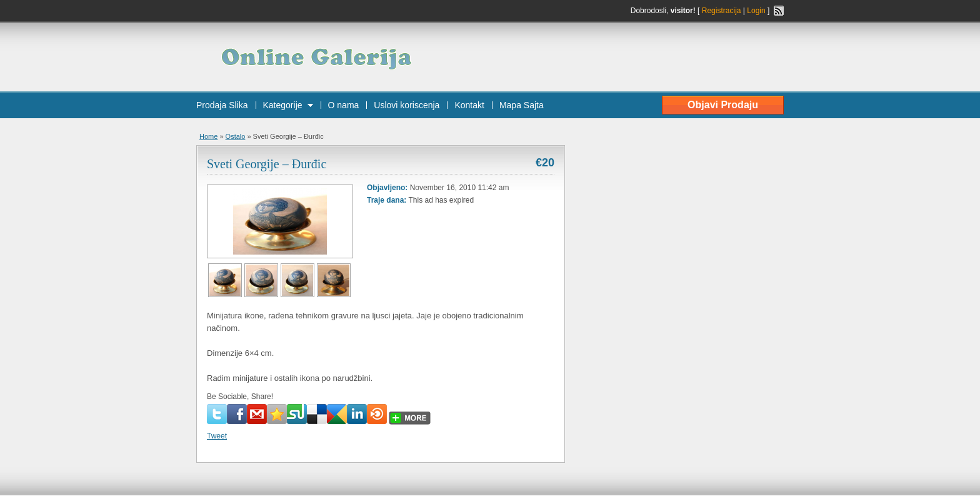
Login (756, 11)
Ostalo (236, 136)
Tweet (217, 436)
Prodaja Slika (222, 105)
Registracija (722, 11)
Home (208, 136)
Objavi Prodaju (723, 105)
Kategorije (283, 105)
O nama (344, 105)
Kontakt (469, 105)
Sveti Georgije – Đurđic (267, 164)
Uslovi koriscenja (407, 105)
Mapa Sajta (522, 105)
